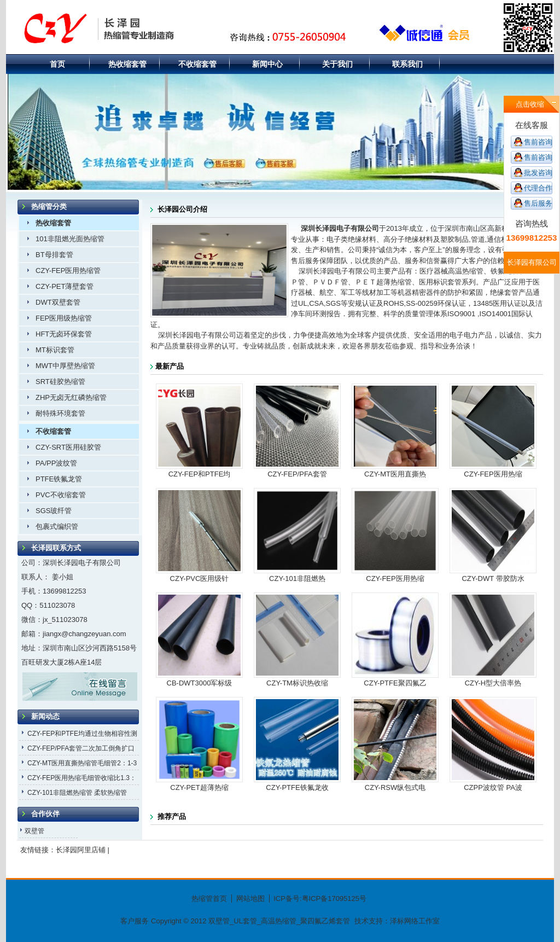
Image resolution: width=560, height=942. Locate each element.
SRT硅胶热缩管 (60, 382)
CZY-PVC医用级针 (200, 578)
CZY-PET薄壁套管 (65, 286)
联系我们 (407, 64)
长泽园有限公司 (532, 262)
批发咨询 (538, 173)
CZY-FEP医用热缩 (493, 474)
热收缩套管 (127, 64)
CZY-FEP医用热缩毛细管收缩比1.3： (82, 778)
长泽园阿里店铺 (81, 850)
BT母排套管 (54, 255)
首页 (57, 64)
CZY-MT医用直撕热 (395, 474)
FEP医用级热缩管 (64, 318)
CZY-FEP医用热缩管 (68, 271)
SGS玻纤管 (54, 511)
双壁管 (34, 831)
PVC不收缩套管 (61, 495)
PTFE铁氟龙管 (59, 479)
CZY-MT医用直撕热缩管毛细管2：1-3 (82, 763)
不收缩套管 (197, 64)
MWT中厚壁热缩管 (65, 366)
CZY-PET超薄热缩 (199, 787)
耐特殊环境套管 (60, 413)
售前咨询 (538, 142)
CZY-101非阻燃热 (297, 578)
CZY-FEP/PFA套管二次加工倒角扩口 (81, 748)
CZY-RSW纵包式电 (395, 787)
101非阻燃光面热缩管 (70, 239)
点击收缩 (530, 104)
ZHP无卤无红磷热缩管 (71, 397)
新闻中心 (267, 64)
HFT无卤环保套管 (64, 334)
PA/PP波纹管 (56, 463)
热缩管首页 (209, 899)
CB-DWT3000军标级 (200, 683)
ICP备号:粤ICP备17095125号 (320, 899)
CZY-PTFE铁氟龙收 (297, 787)
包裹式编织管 (57, 527)
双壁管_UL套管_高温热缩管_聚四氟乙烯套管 (278, 921)
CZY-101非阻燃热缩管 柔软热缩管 (77, 793)
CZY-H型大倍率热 (493, 683)
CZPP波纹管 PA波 (493, 787)
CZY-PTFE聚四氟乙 (395, 683)
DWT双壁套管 (58, 302)
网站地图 (250, 899)
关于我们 (337, 64)
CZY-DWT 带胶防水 (493, 578)
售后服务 (538, 203)
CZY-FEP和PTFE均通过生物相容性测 (82, 734)
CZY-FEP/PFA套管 (297, 474)
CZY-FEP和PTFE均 (200, 474)
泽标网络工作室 (415, 921)
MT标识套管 (55, 350)
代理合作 (538, 188)
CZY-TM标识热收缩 (297, 683)
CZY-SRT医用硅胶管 (68, 447)
